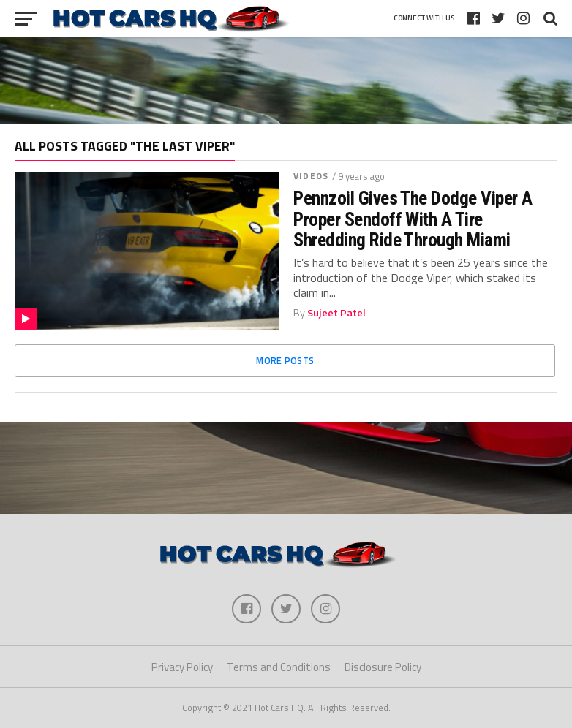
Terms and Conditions (279, 667)
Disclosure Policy (383, 667)
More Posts (285, 360)
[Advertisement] (286, 80)
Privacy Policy (182, 667)
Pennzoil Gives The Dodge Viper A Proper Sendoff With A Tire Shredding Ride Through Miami (413, 219)
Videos (311, 176)
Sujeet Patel (336, 313)
